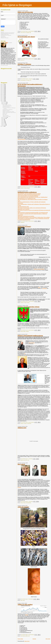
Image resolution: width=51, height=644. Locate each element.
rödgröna (28, 188)
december (5, 102)
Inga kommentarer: (31, 31)
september (5, 117)
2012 (3, 99)
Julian (21, 600)
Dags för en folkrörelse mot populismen (8, 33)
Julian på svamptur (23, 507)
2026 (3, 84)
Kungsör (25, 303)
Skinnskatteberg (29, 503)
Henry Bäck (10, 43)
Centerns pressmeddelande (39, 269)
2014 (3, 97)
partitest (27, 615)
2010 (3, 101)
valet (29, 636)
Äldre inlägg (48, 639)
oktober (4, 104)
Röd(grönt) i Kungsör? (24, 226)
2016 (3, 95)
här (25, 354)
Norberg (25, 188)
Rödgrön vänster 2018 (5, 34)
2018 (3, 93)
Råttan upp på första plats (25, 12)
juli (3, 119)
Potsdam (24, 503)
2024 (3, 86)
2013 (3, 98)
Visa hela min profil (4, 65)
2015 (3, 96)
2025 (3, 85)
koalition (24, 331)
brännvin (22, 60)
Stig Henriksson (32, 343)
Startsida (34, 639)
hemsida (19, 487)
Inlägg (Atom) (27, 641)
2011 (3, 100)
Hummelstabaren (23, 80)
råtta (30, 33)
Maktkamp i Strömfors (5, 38)
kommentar (45, 288)
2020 (3, 91)
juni (4, 120)
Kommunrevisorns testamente (6, 35)
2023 (3, 87)
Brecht (26, 460)
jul (24, 60)
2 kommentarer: (31, 599)
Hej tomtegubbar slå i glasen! (26, 37)
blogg (39, 287)
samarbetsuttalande (21, 139)
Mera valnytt (21, 464)
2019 (3, 92)
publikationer (23, 222)
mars (4, 123)
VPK (31, 80)
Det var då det (3, 37)
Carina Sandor (23, 33)
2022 (3, 88)
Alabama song (22, 428)
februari (4, 124)
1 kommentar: (30, 79)
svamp (24, 600)
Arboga (22, 331)
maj (4, 121)
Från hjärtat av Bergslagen (17, 5)
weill (28, 460)
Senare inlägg (20, 639)
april (4, 122)
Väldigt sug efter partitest (25, 604)
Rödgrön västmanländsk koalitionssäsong (30, 336)
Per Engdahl (27, 33)
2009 (3, 126)
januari (4, 125)
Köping (22, 503)
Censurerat (3, 36)
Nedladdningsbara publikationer (27, 192)
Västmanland (29, 424)
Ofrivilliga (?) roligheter (24, 64)
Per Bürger (28, 80)
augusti (4, 118)
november (5, 103)
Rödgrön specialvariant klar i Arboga (28, 307)
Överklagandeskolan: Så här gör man (7, 34)
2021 (3, 90)
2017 (3, 94)
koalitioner (22, 188)
